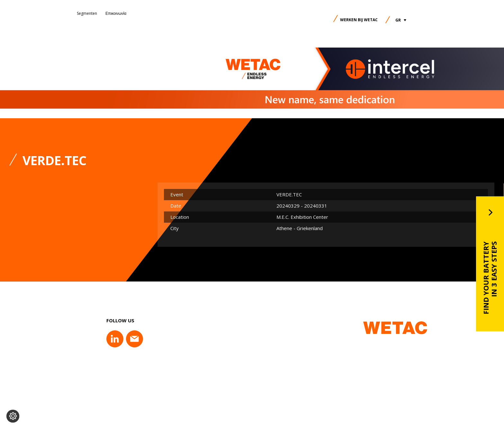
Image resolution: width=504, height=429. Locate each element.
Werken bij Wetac (359, 20)
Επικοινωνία (116, 13)
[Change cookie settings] (13, 416)
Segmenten (87, 13)
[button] (401, 20)
